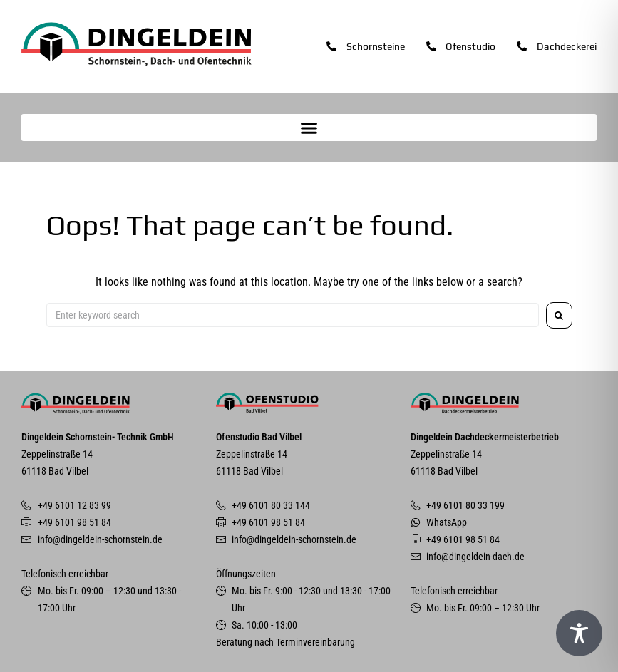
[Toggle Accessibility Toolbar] (579, 633)
